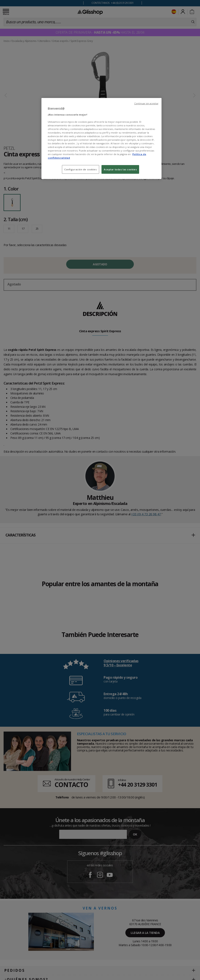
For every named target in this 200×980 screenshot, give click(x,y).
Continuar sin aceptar (146, 103)
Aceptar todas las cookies (120, 169)
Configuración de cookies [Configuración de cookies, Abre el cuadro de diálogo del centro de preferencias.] (81, 169)
